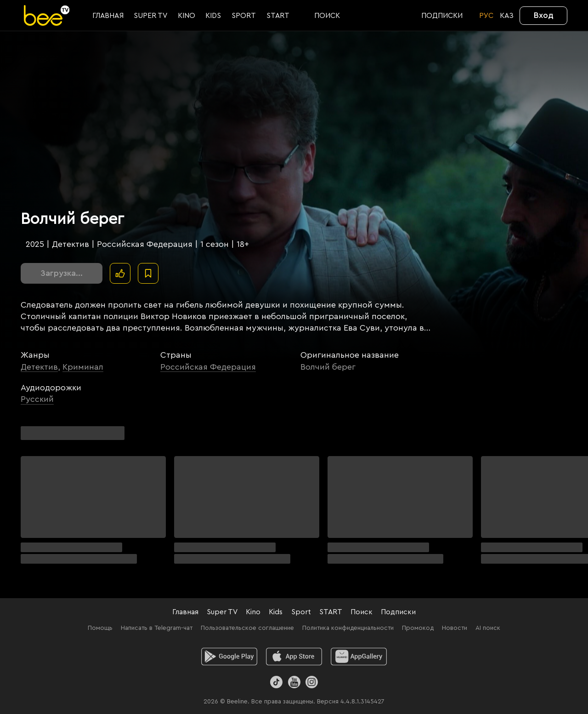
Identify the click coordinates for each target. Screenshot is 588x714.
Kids (276, 612)
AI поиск (488, 628)
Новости (455, 628)
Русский (37, 399)
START (331, 612)
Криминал (83, 367)
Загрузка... (62, 273)
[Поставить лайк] (120, 273)
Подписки (398, 612)
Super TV (222, 612)
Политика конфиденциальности (348, 628)
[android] (229, 657)
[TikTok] (276, 682)
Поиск (362, 612)
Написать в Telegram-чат (157, 628)
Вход (544, 15)
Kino (253, 612)
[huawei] (359, 657)
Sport (301, 612)
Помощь (100, 628)
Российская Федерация (208, 367)
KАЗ (507, 16)
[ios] (294, 657)
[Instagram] (312, 682)
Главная (185, 612)
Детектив (39, 367)
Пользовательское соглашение (247, 628)
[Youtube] (294, 682)
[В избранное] (148, 273)
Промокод (418, 628)
